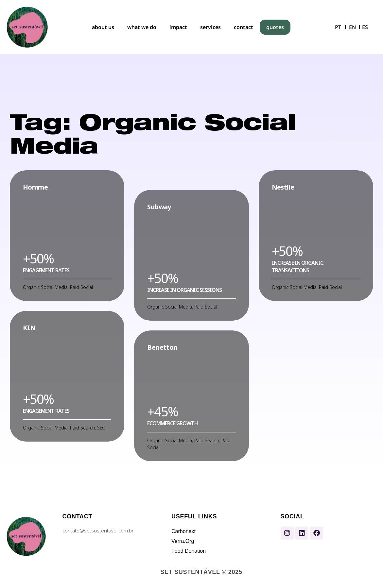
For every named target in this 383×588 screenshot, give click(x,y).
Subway (159, 207)
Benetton (162, 347)
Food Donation (189, 551)
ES (365, 27)
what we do (142, 27)
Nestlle (283, 187)
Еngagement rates (46, 270)
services (210, 27)
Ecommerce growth (173, 423)
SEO (101, 428)
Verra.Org (183, 541)
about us (103, 27)
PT (338, 27)
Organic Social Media (45, 287)
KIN (29, 328)
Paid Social (81, 287)
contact (244, 27)
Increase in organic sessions (184, 290)
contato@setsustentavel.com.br (98, 530)
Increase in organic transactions (297, 266)
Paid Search (82, 428)
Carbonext (183, 531)
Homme (35, 187)
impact (178, 27)
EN (352, 27)
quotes (275, 27)
